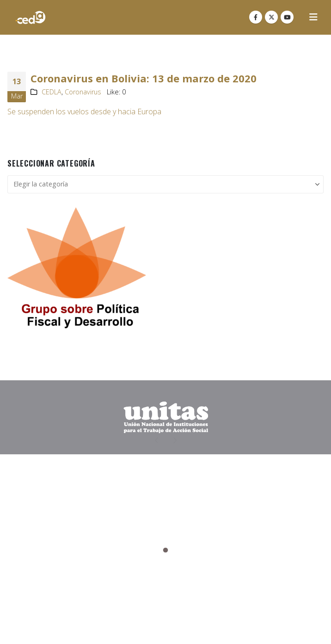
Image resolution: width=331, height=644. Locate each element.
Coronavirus (83, 92)
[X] (271, 17)
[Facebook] (256, 17)
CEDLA (52, 92)
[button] (313, 17)
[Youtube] (287, 17)
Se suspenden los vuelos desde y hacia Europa (84, 111)
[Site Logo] (31, 17)
